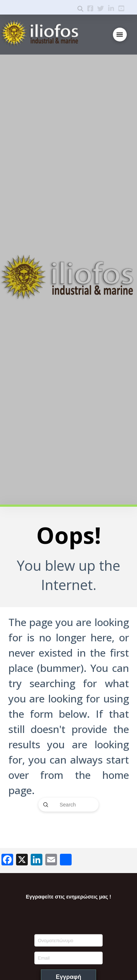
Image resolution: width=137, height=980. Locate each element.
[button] (120, 35)
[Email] (68, 958)
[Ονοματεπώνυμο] (68, 940)
